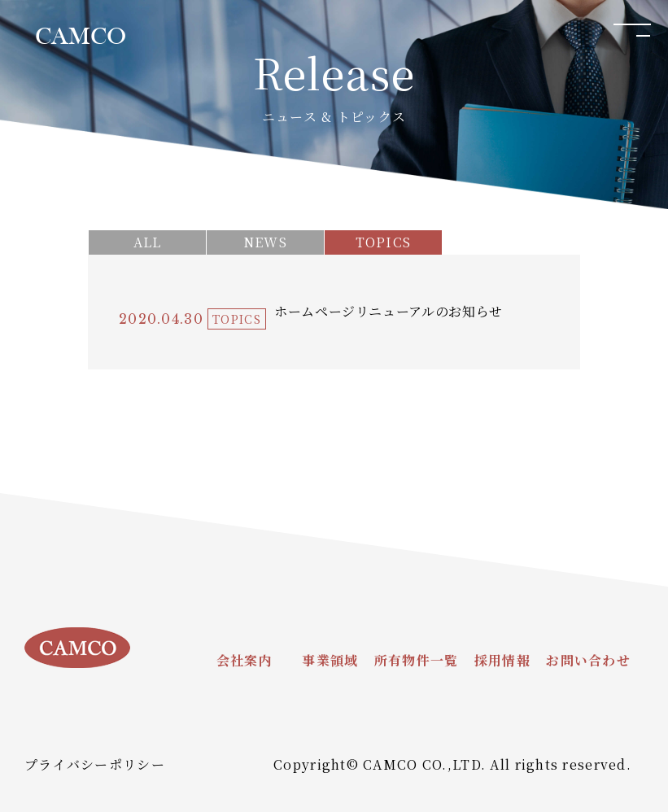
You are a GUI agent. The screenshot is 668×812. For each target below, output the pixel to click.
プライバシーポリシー (95, 764)
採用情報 (502, 660)
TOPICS (384, 242)
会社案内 (244, 660)
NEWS (265, 242)
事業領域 (330, 660)
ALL (148, 242)
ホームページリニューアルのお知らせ (389, 311)
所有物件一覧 (417, 660)
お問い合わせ (588, 660)
